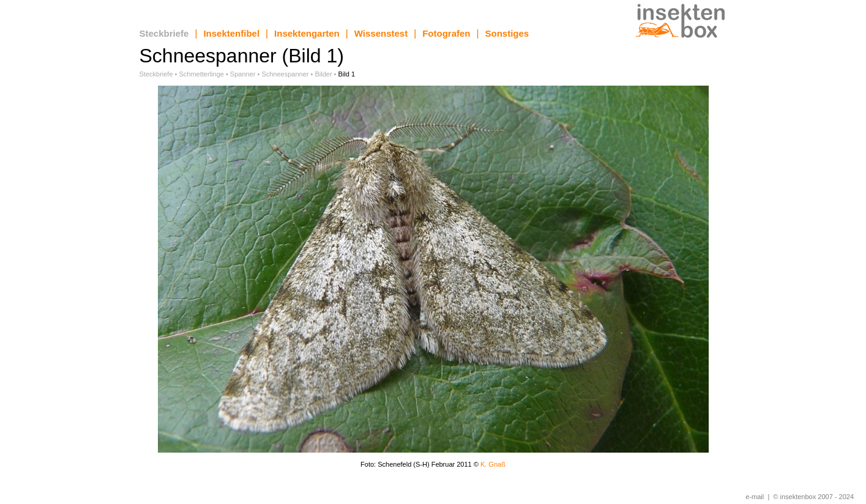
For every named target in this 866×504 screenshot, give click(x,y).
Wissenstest (381, 33)
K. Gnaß (493, 464)
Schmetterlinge (202, 74)
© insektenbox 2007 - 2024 (813, 497)
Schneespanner (285, 74)
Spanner (243, 74)
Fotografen (446, 33)
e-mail (755, 497)
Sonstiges (507, 33)
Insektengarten (307, 33)
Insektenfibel (231, 33)
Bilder (323, 74)
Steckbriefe (164, 33)
